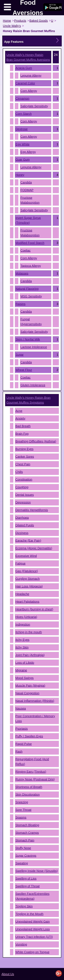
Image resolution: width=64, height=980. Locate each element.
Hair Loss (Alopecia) (29, 586)
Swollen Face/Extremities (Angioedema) (33, 896)
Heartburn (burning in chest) (34, 609)
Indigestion (23, 624)
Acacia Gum (24, 68)
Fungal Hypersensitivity (31, 322)
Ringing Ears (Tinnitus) (31, 772)
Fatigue (21, 563)
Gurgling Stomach (28, 579)
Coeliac (26, 250)
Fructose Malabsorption (30, 200)
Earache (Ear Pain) (28, 541)
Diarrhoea (22, 518)
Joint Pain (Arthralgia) (30, 655)
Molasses (22, 273)
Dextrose (22, 129)
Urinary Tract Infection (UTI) (34, 937)
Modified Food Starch (30, 243)
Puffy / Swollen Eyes (29, 736)
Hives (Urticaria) (26, 617)
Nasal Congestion (27, 693)
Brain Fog (22, 434)
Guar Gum (23, 160)
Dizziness (22, 533)
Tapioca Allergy (31, 266)
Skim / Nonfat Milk (28, 339)
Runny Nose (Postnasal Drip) (35, 779)
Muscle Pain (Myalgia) (30, 686)
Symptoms (28, 400)
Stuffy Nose (23, 848)
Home (7, 21)
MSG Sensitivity (31, 296)
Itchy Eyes (22, 640)
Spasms (21, 817)
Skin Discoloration (28, 795)
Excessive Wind (26, 556)
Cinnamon (22, 98)
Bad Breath (23, 426)
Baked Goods (39, 21)
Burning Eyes (24, 449)
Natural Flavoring (27, 289)
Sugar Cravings (26, 856)
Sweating (22, 863)
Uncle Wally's (12, 26)
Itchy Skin (22, 647)
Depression (23, 502)
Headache (22, 594)
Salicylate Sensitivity (34, 106)
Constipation (24, 479)
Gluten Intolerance (33, 385)
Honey (20, 175)
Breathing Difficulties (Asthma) (36, 441)
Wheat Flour (24, 370)
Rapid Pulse (24, 744)
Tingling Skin (24, 906)
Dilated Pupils (25, 525)
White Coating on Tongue (32, 952)
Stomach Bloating (27, 825)
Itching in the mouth (29, 632)
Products (20, 21)
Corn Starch (24, 114)
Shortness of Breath (29, 787)
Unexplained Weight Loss (33, 929)
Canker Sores (25, 457)
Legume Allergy (31, 76)
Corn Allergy (29, 91)
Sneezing (22, 802)
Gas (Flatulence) (27, 571)
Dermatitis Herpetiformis (32, 510)
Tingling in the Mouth (29, 914)
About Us (8, 974)
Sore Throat (23, 810)
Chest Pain (23, 464)
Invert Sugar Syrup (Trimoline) (28, 220)
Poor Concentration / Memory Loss (35, 719)
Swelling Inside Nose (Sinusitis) (37, 871)
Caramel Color (25, 83)
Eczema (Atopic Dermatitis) (34, 548)
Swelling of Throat (28, 886)
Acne (19, 411)
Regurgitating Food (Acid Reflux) (32, 762)
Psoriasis (22, 729)
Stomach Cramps (27, 833)
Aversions (28, 57)
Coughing (22, 487)
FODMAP (27, 190)
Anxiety (20, 418)
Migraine (21, 670)
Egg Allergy (28, 152)
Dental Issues (25, 495)
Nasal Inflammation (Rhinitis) (35, 701)
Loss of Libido (25, 663)
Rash (19, 751)
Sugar (19, 355)
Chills (19, 472)
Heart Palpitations (27, 602)
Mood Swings (25, 678)
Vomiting (21, 944)
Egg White (22, 144)
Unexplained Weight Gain (33, 922)
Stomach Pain (25, 840)
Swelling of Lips (26, 878)
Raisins (20, 304)
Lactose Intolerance (34, 347)
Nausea (21, 708)
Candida (26, 182)
